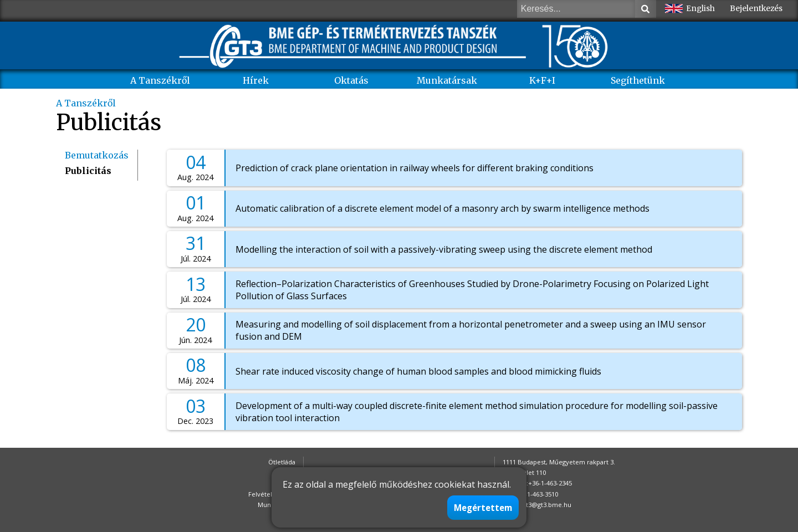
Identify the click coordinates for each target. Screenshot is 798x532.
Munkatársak (447, 80)
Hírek (256, 80)
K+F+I (542, 80)
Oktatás (351, 80)
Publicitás (88, 171)
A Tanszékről (160, 80)
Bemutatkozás (97, 155)
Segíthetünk (638, 80)
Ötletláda (282, 462)
